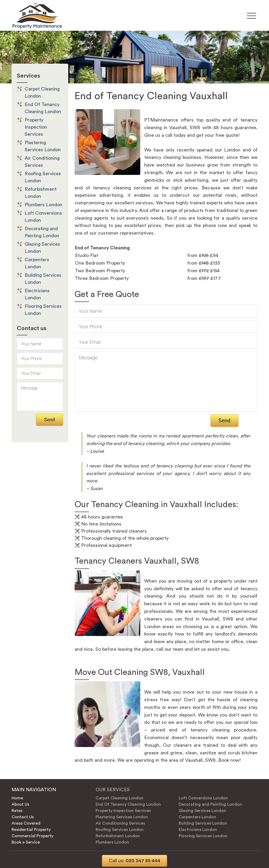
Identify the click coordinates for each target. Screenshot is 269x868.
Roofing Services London (120, 830)
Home (17, 798)
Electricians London (198, 830)
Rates (17, 811)
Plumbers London (43, 205)
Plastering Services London (122, 817)
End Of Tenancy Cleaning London (128, 804)
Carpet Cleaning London (120, 798)
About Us (20, 804)
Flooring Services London (203, 836)
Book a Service (26, 842)
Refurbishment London (118, 836)
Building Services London (203, 823)
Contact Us (23, 817)
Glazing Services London (202, 811)
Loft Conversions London (203, 798)
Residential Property (31, 830)
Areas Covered (26, 823)
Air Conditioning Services (120, 823)
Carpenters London (197, 817)
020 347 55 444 (134, 861)
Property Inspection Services (36, 127)
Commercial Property (32, 836)
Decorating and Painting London (210, 804)
